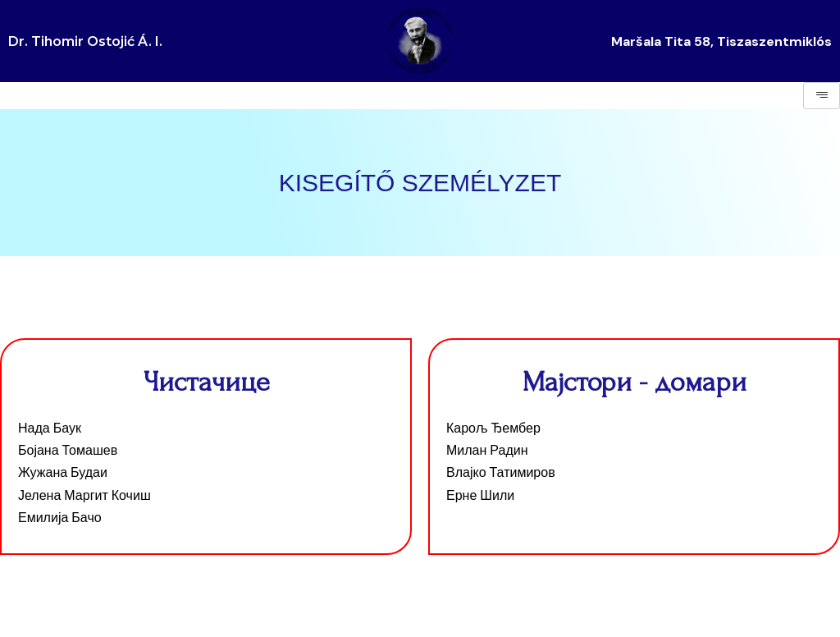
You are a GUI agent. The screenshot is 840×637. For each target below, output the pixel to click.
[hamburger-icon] (822, 96)
